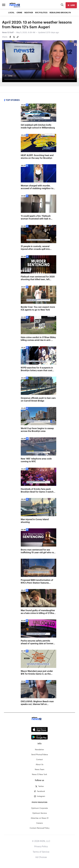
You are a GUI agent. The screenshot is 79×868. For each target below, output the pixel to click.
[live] (71, 5)
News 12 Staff (8, 33)
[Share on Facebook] (10, 37)
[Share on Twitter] (14, 37)
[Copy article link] (18, 37)
